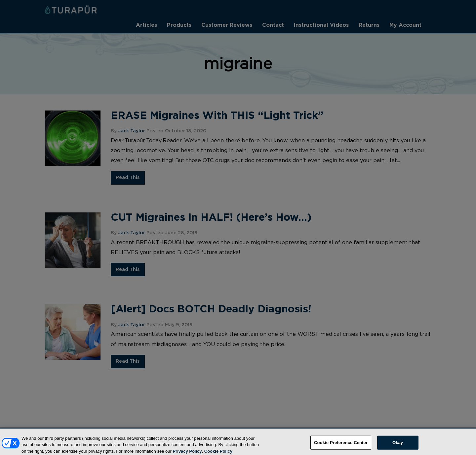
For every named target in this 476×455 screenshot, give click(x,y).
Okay (398, 445)
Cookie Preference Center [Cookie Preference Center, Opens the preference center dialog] (341, 445)
